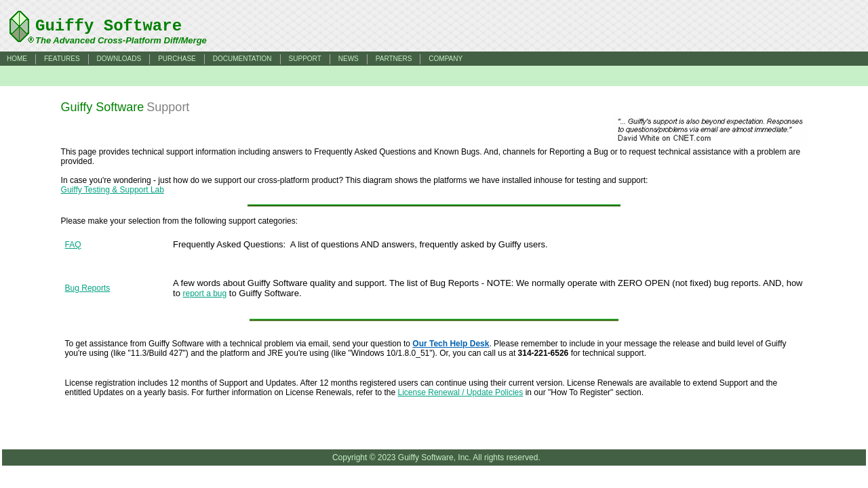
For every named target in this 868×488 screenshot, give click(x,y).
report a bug (205, 293)
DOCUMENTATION (242, 59)
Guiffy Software (108, 26)
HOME (17, 59)
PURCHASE (177, 59)
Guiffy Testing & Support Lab (113, 190)
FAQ (73, 245)
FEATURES (62, 59)
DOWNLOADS (119, 59)
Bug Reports (88, 288)
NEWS (349, 59)
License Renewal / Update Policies (461, 392)
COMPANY (446, 59)
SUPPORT (305, 59)
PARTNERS (394, 59)
